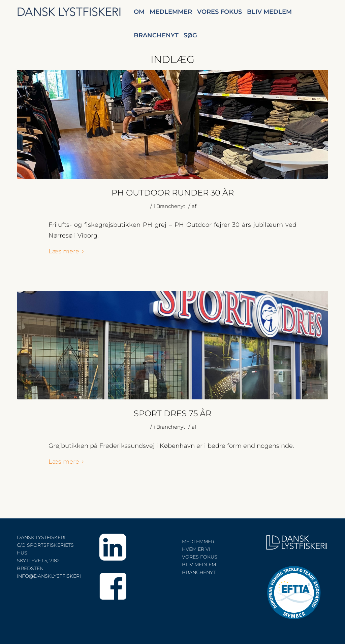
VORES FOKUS (200, 557)
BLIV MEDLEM (199, 565)
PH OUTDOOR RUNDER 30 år (173, 193)
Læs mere (67, 251)
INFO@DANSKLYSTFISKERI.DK (53, 576)
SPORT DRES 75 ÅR (172, 413)
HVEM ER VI (196, 549)
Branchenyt (171, 206)
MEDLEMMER (198, 541)
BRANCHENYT (199, 572)
